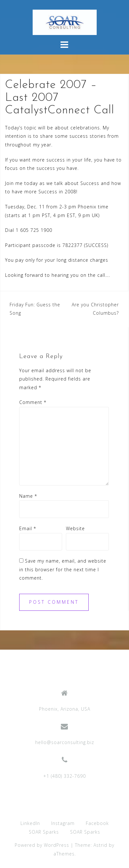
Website (75, 528)
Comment (33, 402)
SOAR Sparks (44, 832)
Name (28, 496)
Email (28, 528)
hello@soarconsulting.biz (65, 742)
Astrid (100, 845)
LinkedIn (30, 823)
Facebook (97, 823)
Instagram (63, 823)
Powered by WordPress (42, 845)
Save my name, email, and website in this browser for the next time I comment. (63, 569)
